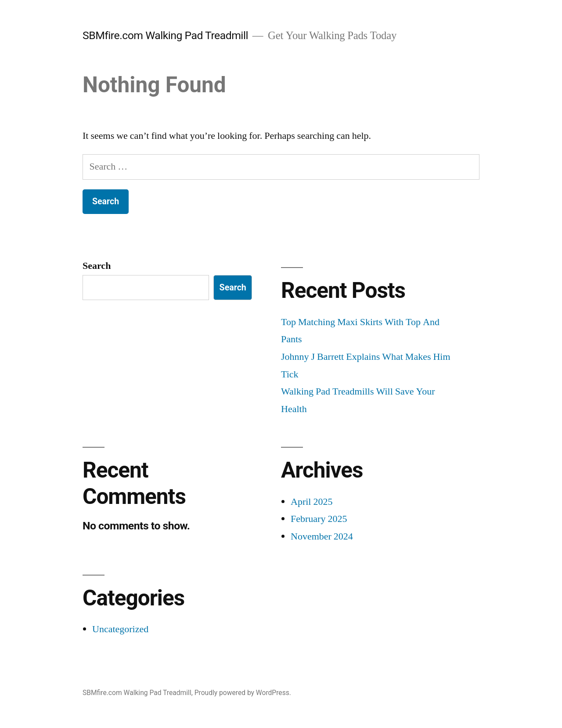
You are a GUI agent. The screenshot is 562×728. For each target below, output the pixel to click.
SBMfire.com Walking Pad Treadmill (165, 35)
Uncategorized (120, 629)
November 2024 (322, 536)
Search (97, 266)
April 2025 (312, 502)
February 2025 (319, 519)
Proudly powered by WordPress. (243, 693)
